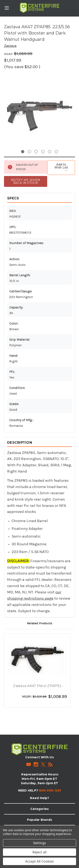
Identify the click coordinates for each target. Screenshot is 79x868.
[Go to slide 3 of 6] (36, 152)
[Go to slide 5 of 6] (50, 152)
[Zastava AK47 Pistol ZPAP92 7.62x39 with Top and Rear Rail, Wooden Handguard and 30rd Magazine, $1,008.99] (37, 659)
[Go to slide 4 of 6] (43, 152)
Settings (39, 843)
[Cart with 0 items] (77, 5)
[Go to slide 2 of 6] (29, 152)
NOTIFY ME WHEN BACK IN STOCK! (26, 181)
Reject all (39, 852)
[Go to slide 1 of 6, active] (23, 152)
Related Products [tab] (40, 623)
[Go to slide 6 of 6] (56, 152)
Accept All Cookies (40, 861)
